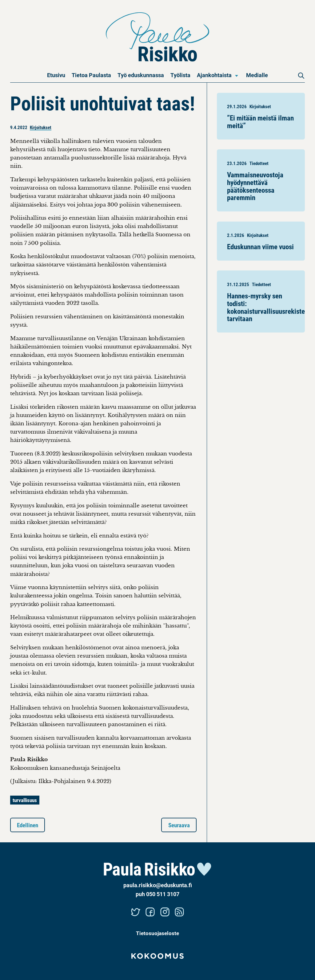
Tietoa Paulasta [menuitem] (91, 75)
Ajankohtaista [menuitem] (214, 75)
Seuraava (179, 825)
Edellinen (28, 825)
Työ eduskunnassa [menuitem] (141, 75)
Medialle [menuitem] (257, 75)
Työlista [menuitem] (180, 75)
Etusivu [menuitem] (56, 75)
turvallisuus (25, 800)
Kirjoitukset (41, 127)
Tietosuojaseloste (157, 933)
